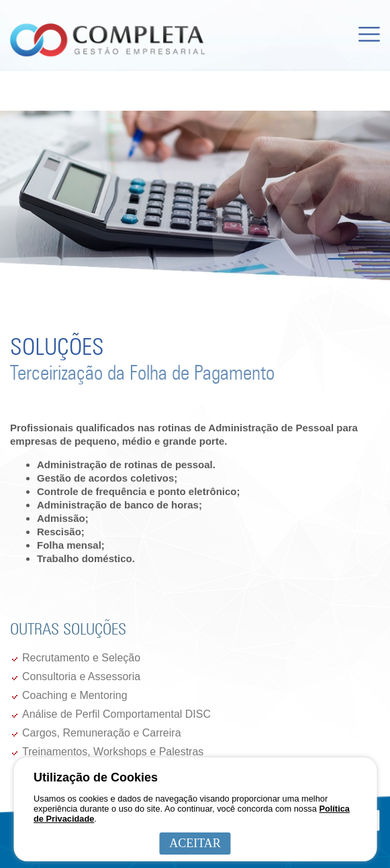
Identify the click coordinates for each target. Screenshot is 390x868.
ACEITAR (195, 843)
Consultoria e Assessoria (81, 676)
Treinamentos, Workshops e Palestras (113, 752)
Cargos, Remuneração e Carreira (102, 733)
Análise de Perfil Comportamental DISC (116, 714)
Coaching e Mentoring (75, 695)
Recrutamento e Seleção (81, 658)
